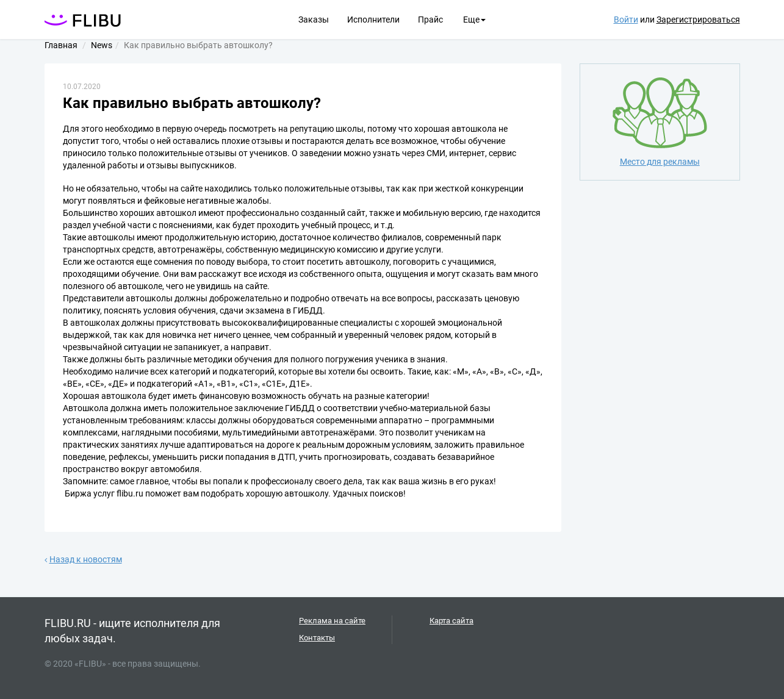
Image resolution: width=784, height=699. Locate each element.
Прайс (430, 20)
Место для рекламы (660, 121)
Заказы (314, 20)
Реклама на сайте (332, 621)
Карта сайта (451, 621)
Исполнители (373, 20)
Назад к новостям (83, 559)
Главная (61, 45)
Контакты (317, 638)
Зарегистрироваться (698, 20)
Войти (626, 20)
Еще (474, 20)
